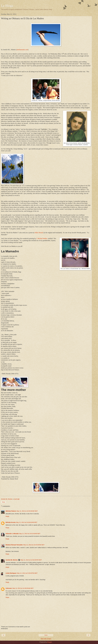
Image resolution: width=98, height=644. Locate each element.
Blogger (50, 642)
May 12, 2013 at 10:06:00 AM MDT (27, 522)
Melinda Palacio (11, 511)
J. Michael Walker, (42, 238)
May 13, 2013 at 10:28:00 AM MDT (23, 588)
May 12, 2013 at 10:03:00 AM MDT (27, 511)
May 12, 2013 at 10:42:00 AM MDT (30, 534)
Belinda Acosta (11, 522)
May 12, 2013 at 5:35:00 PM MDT (27, 573)
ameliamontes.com (22, 50)
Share (4, 502)
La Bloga (7, 6)
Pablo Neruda (39, 233)
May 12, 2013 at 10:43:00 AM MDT (34, 545)
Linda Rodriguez (11, 573)
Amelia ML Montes (12, 560)
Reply (7, 516)
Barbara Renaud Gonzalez (14, 545)
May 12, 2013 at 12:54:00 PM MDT (31, 560)
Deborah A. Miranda (12, 534)
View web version (46, 639)
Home (46, 635)
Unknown (9, 588)
